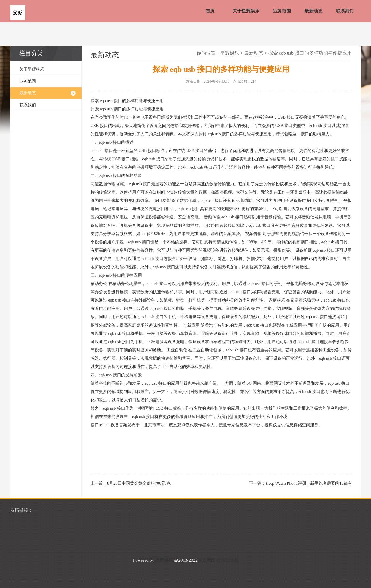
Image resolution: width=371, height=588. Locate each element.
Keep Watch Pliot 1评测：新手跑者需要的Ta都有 (309, 483)
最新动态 (313, 11)
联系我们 (345, 11)
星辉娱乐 (230, 53)
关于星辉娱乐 (246, 11)
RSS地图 (207, 560)
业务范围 (282, 11)
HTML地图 (227, 560)
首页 (210, 11)
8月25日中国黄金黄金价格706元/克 (139, 483)
